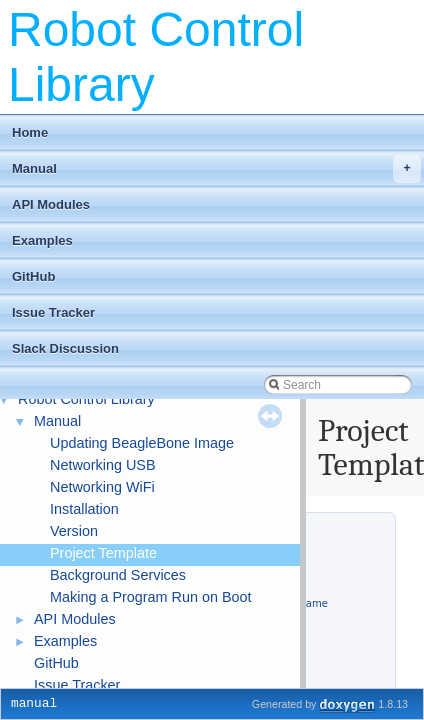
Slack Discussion (65, 348)
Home (30, 132)
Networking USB (103, 465)
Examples (42, 240)
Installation (84, 509)
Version (74, 531)
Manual (216, 169)
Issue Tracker (53, 312)
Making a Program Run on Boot (151, 597)
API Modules (51, 204)
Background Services (118, 575)
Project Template (103, 553)
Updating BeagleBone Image (142, 443)
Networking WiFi (102, 487)
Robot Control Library (86, 399)
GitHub (33, 276)
